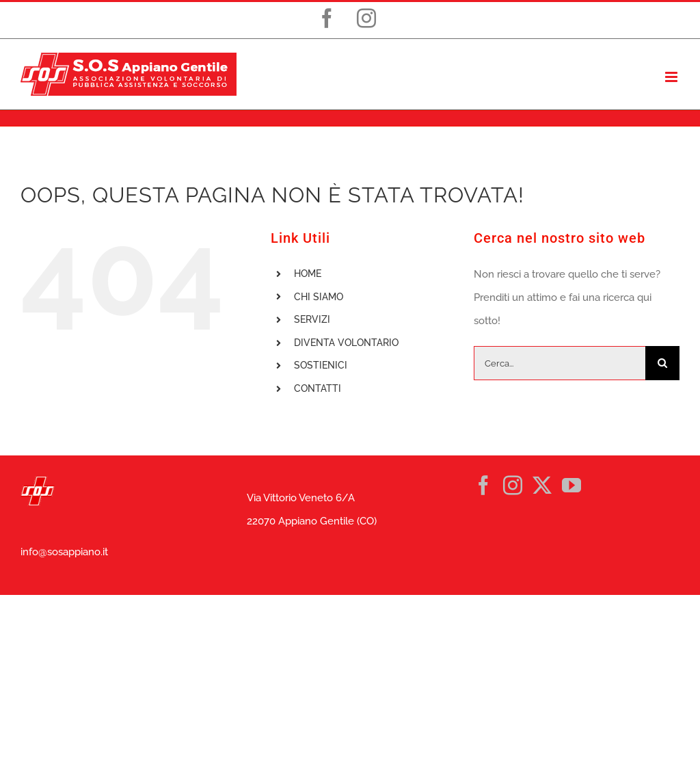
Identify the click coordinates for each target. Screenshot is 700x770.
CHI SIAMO (319, 297)
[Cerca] (662, 363)
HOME (308, 274)
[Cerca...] (560, 363)
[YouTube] (571, 486)
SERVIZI (312, 319)
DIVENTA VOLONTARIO (346, 343)
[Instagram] (513, 486)
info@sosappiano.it (64, 552)
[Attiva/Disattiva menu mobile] (672, 77)
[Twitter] (542, 486)
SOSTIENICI (321, 365)
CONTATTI (318, 388)
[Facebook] (483, 486)
